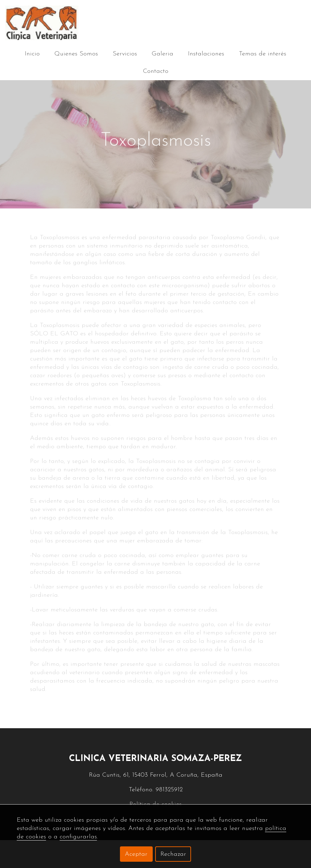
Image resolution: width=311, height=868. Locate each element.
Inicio (32, 54)
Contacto (156, 71)
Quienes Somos (76, 54)
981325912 (169, 790)
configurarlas (78, 837)
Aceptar (136, 854)
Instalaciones (206, 54)
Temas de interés (263, 54)
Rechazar (173, 854)
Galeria (162, 54)
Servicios (125, 54)
